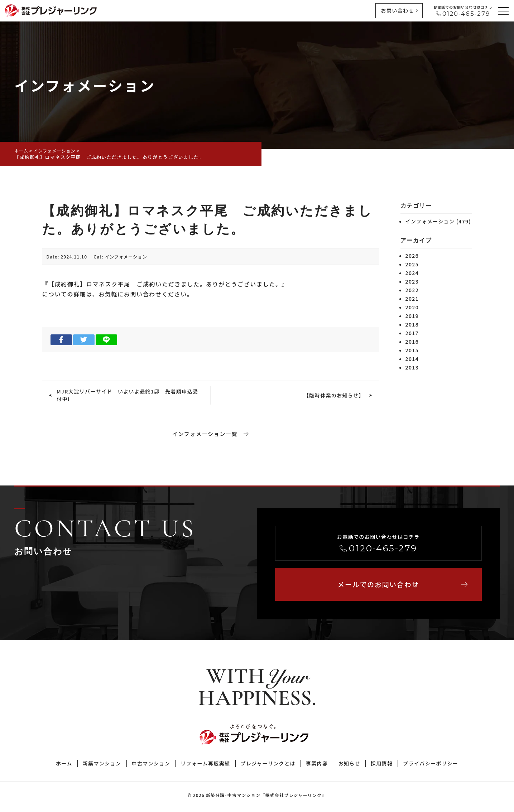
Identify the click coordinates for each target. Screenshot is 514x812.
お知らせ (349, 766)
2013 (412, 367)
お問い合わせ (397, 10)
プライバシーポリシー (431, 766)
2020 (412, 307)
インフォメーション (126, 257)
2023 (412, 281)
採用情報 (382, 766)
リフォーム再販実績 (205, 766)
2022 (412, 290)
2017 (412, 333)
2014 (412, 359)
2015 (412, 350)
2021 (412, 299)
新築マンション (102, 766)
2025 (412, 264)
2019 (412, 316)
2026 (412, 256)
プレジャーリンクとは (268, 766)
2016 (412, 342)
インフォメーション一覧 (211, 433)
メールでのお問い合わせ (401, 586)
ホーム (64, 766)
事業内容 (317, 766)
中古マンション (151, 766)
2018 (412, 324)
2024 (412, 273)
